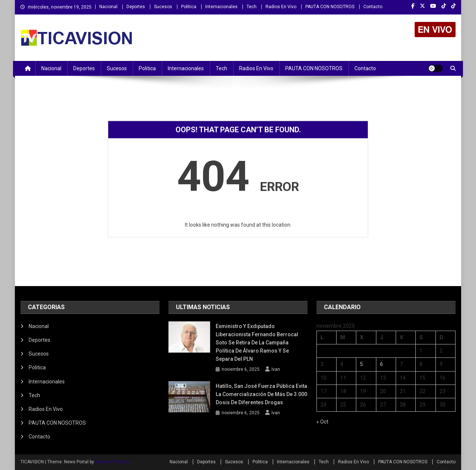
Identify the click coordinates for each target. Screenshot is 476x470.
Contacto (373, 7)
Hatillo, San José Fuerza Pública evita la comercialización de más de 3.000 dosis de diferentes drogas (261, 394)
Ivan (276, 369)
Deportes (136, 7)
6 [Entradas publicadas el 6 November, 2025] (382, 364)
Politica (189, 7)
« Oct (322, 422)
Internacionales (221, 7)
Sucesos (163, 7)
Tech (252, 7)
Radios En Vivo (281, 7)
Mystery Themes (112, 462)
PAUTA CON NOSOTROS (330, 7)
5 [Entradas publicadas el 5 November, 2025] (361, 364)
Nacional (108, 7)
